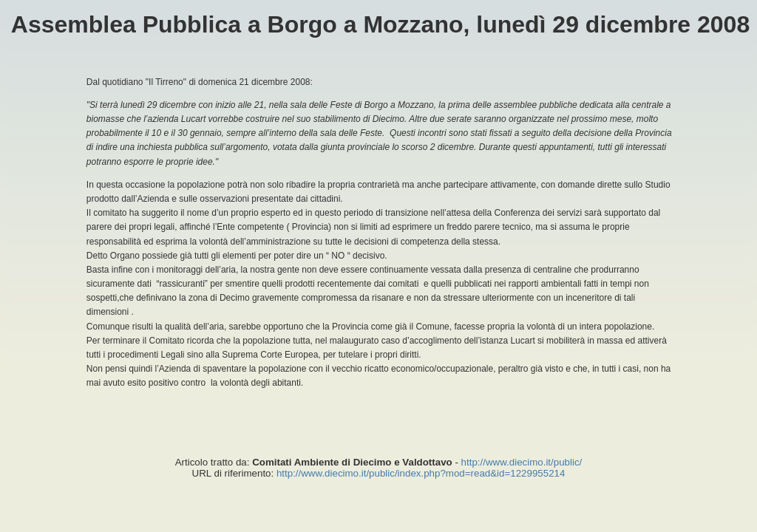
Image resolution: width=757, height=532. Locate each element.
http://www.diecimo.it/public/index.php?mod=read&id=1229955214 (421, 473)
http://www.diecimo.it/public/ (522, 462)
